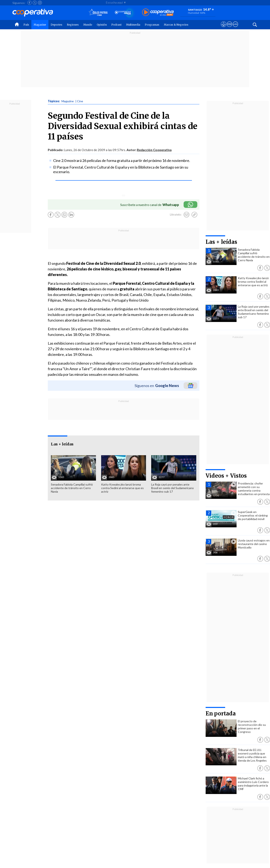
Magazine (40, 25)
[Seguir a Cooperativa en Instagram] (40, 3)
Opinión (102, 25)
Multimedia (133, 25)
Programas (152, 25)
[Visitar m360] (229, 28)
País (26, 25)
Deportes (56, 25)
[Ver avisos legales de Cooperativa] (224, 28)
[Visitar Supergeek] (235, 28)
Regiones (73, 25)
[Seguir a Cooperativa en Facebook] (29, 3)
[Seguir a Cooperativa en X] (35, 3)
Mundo (88, 25)
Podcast (116, 25)
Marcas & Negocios (176, 25)
